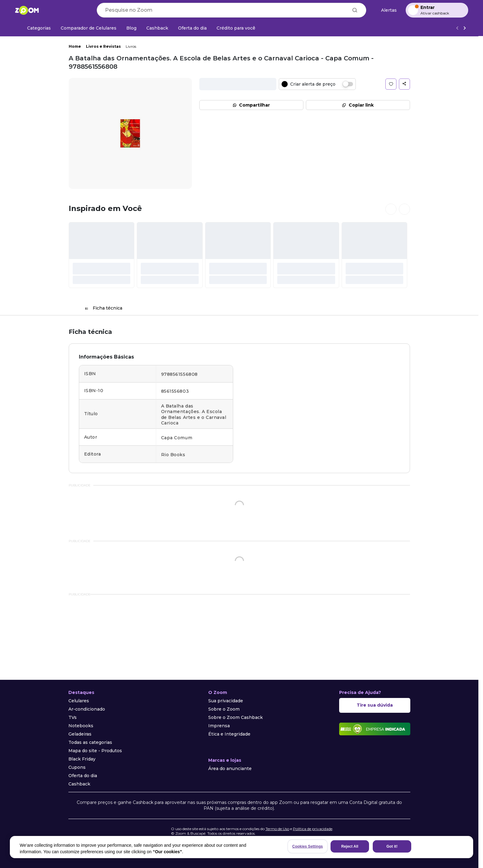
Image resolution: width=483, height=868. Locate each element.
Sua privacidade (226, 701)
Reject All (350, 846)
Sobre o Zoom (224, 709)
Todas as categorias (90, 742)
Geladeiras (80, 734)
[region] (241, 847)
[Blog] (131, 28)
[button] (391, 84)
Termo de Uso (277, 829)
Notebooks (81, 726)
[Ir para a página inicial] (27, 10)
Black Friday (82, 759)
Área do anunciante (230, 769)
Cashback (79, 784)
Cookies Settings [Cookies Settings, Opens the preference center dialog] (308, 846)
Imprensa (219, 726)
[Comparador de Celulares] (89, 28)
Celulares (79, 701)
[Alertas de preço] (386, 10)
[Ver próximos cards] (404, 209)
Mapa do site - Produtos (95, 751)
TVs (73, 717)
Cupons (77, 767)
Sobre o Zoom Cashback (235, 717)
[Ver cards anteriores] (391, 209)
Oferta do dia (83, 776)
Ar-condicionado (87, 709)
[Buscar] (355, 10)
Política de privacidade (313, 829)
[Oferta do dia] (192, 28)
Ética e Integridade (229, 734)
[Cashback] (157, 28)
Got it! (392, 846)
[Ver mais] (465, 28)
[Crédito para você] (236, 28)
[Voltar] (457, 28)
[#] (102, 255)
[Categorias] (35, 28)
